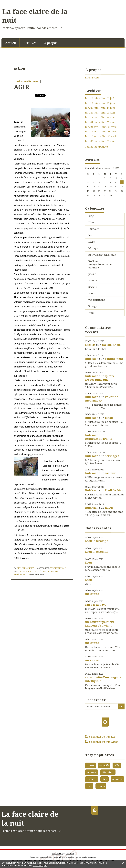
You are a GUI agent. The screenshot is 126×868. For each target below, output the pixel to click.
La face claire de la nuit (35, 16)
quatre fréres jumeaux (100, 378)
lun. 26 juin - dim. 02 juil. (100, 98)
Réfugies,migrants (99, 439)
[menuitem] (11, 43)
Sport (92, 293)
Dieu (89, 562)
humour (92, 772)
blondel (25, 571)
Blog (91, 216)
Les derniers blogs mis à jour (41, 857)
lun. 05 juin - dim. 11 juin (100, 108)
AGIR (21, 87)
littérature (108, 772)
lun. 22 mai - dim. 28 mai (100, 117)
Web (91, 313)
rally (117, 765)
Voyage (93, 306)
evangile (104, 765)
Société (93, 287)
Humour (94, 229)
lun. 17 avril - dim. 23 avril (101, 132)
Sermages (112, 456)
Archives (30, 43)
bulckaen (92, 359)
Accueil (11, 43)
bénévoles (19, 574)
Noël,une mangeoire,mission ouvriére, (100, 264)
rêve (89, 786)
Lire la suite (92, 77)
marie (109, 508)
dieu (105, 779)
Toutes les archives (96, 147)
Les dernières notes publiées (64, 857)
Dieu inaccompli (97, 541)
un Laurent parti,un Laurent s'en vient (100, 624)
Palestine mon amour (102, 399)
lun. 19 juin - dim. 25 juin (100, 103)
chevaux (92, 779)
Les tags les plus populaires (86, 857)
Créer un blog (57, 854)
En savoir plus (40, 865)
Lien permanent (24, 568)
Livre (92, 242)
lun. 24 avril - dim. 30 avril (101, 127)
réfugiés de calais (48, 571)
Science (93, 280)
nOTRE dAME (111, 345)
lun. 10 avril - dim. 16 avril (101, 136)
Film (91, 222)
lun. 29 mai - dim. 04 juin (100, 113)
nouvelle (117, 779)
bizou (109, 418)
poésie (92, 274)
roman (101, 786)
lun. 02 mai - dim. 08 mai (100, 141)
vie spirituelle (58, 568)
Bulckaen (92, 418)
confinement (114, 359)
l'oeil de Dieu (114, 490)
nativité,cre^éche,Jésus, (102, 255)
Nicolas (90, 345)
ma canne (92, 594)
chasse (91, 765)
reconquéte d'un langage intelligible (103, 679)
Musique (94, 248)
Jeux (91, 235)
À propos (51, 43)
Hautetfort (70, 854)
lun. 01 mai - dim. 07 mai (100, 122)
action (34, 571)
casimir (110, 473)
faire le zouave (96, 605)
